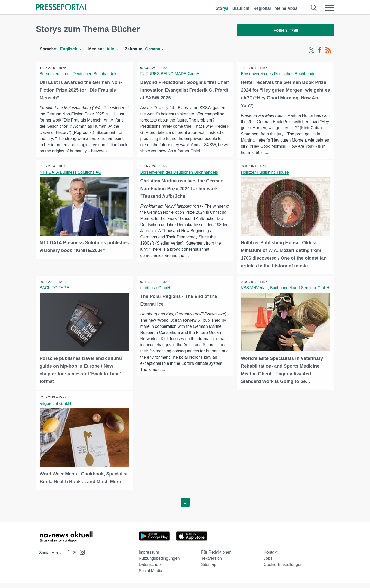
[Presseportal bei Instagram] (81, 557)
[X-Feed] (311, 51)
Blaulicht (241, 8)
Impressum (149, 557)
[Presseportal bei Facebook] (67, 558)
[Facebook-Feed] (320, 51)
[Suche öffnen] (314, 8)
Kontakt (271, 557)
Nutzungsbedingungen (159, 563)
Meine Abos (286, 8)
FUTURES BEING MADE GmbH (170, 75)
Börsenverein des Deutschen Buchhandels (79, 75)
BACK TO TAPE (54, 293)
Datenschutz (150, 569)
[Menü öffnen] (329, 8)
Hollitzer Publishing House (265, 178)
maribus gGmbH (155, 293)
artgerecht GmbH (56, 409)
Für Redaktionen (216, 557)
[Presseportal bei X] (73, 558)
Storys (222, 8)
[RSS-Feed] (328, 51)
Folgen (286, 31)
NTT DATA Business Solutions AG (71, 178)
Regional (262, 8)
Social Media (151, 576)
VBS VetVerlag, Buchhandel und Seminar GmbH (285, 293)
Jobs (268, 563)
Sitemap (209, 569)
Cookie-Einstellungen (283, 569)
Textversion (212, 563)
